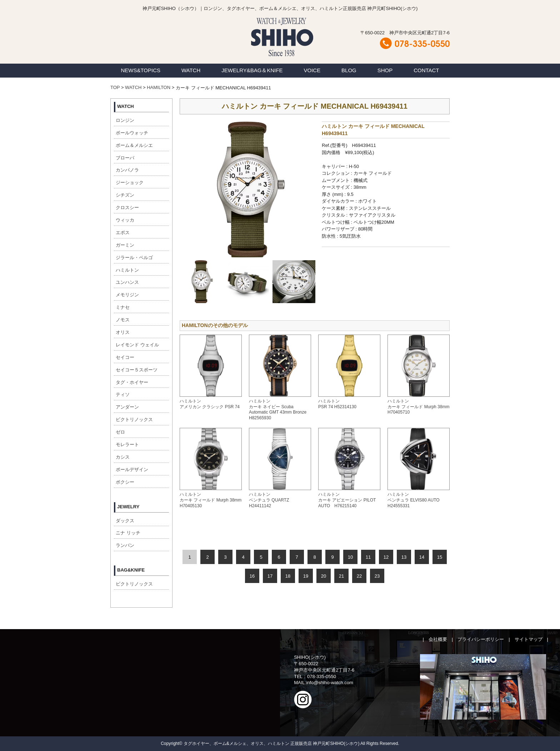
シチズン (125, 195)
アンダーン (127, 407)
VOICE (312, 70)
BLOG (349, 70)
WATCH (191, 70)
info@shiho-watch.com (330, 683)
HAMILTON (159, 87)
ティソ (123, 394)
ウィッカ (125, 220)
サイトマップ (529, 639)
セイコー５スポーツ (137, 370)
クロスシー (127, 207)
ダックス (125, 521)
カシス (123, 457)
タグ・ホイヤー (132, 382)
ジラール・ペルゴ (134, 258)
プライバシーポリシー (481, 639)
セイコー (125, 357)
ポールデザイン (132, 470)
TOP (115, 87)
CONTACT (426, 70)
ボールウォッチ (132, 133)
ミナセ (123, 307)
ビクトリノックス (134, 419)
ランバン (125, 545)
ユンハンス (127, 282)
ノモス (123, 320)
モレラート (127, 444)
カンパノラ (127, 170)
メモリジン (127, 295)
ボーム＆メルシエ (134, 145)
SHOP (385, 70)
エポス (123, 233)
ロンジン (125, 120)
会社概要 (438, 639)
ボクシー (125, 482)
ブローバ (125, 158)
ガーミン (125, 245)
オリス (123, 332)
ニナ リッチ (128, 533)
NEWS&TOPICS (141, 70)
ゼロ (120, 432)
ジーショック (130, 182)
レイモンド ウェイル (137, 345)
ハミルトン (127, 270)
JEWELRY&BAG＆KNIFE (252, 70)
